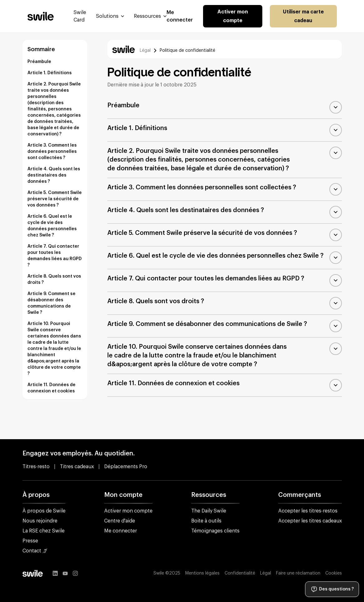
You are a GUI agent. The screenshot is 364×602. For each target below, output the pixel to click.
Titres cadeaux (77, 467)
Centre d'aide (120, 521)
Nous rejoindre (40, 521)
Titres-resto (36, 467)
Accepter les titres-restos (308, 511)
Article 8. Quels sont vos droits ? (54, 279)
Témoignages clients (215, 531)
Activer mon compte (233, 16)
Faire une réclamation (298, 573)
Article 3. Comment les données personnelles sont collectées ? (52, 152)
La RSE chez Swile (44, 531)
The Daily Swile (209, 511)
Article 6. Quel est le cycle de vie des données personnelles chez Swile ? (52, 226)
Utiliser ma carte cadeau (303, 16)
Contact (35, 551)
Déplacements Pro (126, 467)
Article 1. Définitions (50, 73)
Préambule (39, 62)
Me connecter (121, 531)
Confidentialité (240, 573)
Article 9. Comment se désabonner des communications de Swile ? (51, 303)
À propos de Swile (44, 511)
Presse (30, 541)
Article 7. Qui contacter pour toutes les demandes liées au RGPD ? (55, 256)
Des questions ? (332, 589)
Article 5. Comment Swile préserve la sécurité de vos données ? (55, 199)
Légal (145, 51)
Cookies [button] (334, 573)
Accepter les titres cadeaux (310, 521)
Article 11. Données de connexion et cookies (51, 388)
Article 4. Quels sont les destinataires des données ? (54, 175)
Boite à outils (206, 521)
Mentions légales (202, 573)
